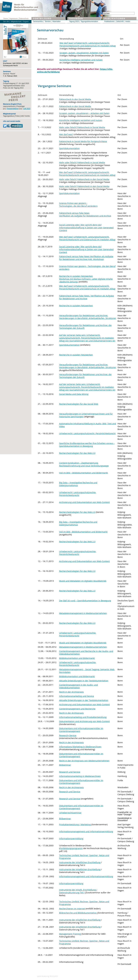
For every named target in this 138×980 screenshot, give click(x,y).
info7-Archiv (25, 116)
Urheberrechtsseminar (70, 813)
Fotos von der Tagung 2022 (13, 88)
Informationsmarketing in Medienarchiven (80, 776)
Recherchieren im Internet (72, 909)
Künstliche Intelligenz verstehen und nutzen (81, 60)
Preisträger (21, 106)
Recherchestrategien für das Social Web (79, 404)
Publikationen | (110, 21)
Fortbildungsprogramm (71, 848)
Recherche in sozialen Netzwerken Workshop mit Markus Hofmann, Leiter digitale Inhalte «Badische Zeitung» (86, 279)
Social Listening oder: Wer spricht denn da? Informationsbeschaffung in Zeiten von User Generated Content (86, 228)
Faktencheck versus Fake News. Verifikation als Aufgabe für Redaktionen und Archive (87, 297)
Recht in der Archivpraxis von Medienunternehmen (84, 761)
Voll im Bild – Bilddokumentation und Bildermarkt (84, 473)
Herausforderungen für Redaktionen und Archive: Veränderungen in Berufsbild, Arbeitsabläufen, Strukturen (88, 317)
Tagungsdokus (8, 116)
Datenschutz (24, 19)
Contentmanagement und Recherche (77, 709)
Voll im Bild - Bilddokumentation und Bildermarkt (83, 532)
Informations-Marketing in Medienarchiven (80, 747)
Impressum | (14, 19)
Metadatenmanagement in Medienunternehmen (83, 613)
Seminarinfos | (38, 21)
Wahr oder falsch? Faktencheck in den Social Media (84, 179)
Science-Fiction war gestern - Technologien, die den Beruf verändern (78, 205)
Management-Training (70, 934)
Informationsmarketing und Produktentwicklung (83, 717)
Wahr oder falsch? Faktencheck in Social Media (82, 127)
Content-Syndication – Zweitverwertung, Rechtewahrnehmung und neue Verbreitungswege (84, 464)
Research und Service (70, 772)
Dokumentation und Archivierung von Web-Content (84, 721)
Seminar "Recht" (9, 74)
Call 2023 (27, 109)
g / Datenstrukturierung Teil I (78, 891)
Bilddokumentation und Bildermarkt (77, 658)
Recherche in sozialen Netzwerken (76, 306)
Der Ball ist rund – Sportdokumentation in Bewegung (85, 600)
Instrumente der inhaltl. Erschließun (77, 890)
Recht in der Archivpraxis (71, 692)
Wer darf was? (66, 134)
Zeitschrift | (120, 21)
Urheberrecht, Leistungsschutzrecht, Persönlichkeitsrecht (87, 433)
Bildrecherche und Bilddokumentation (78, 913)
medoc (128, 21)
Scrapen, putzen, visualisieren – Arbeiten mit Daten (84, 113)
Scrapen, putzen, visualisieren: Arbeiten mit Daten (84, 53)
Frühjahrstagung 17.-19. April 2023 (16, 83)
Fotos (17, 116)
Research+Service (68, 735)
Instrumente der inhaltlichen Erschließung (80, 862)
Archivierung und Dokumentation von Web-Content (84, 502)
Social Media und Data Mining (74, 394)
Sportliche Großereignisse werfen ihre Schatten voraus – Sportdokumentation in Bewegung (87, 445)
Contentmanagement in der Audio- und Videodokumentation (79, 686)
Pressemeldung (12, 109)
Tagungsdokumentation (89, 21)
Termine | (48, 21)
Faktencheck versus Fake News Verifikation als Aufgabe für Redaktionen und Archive (85, 214)
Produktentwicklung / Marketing (75, 824)
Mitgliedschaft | (16, 22)
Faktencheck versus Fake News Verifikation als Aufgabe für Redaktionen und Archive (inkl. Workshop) (86, 258)
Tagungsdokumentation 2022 (14, 86)
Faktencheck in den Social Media (75, 99)
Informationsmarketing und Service (77, 696)
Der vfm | (7, 22)
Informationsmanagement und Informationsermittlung (86, 831)
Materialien (57, 21)
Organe (26, 22)
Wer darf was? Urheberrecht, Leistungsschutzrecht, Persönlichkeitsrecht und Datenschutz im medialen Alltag (88, 44)
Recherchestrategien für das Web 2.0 (77, 453)
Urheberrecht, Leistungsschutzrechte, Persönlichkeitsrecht (78, 494)
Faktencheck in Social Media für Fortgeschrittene (83, 141)
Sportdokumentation (69, 148)
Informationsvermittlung (71, 838)
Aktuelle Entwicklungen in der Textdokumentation (84, 681)
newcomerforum (9, 106)
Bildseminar (65, 765)
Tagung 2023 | (74, 21)
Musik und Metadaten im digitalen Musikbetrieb (83, 581)
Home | (6, 19)
